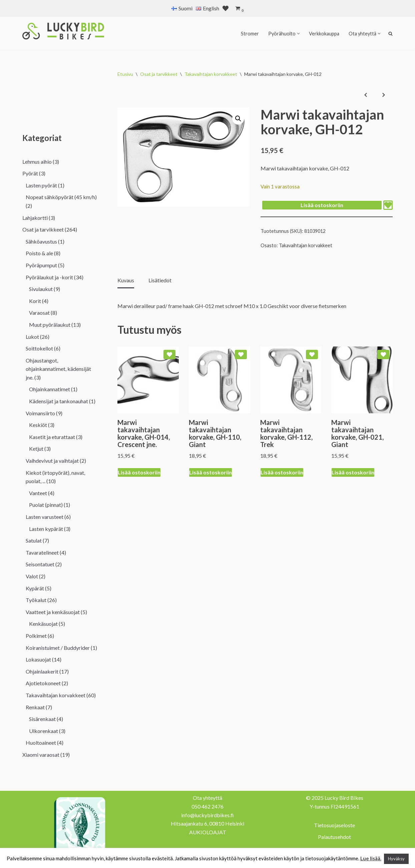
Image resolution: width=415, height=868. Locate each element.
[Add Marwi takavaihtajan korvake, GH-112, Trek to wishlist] (312, 354)
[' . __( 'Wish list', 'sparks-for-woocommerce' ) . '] (226, 8)
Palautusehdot (334, 837)
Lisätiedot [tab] (160, 280)
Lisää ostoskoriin (322, 205)
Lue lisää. (371, 858)
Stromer (250, 34)
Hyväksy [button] (396, 859)
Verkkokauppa (324, 34)
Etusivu (125, 74)
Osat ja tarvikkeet (159, 74)
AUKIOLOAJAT (208, 832)
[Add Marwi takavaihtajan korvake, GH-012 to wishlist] (388, 205)
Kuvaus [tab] (126, 280)
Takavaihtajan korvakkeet (211, 74)
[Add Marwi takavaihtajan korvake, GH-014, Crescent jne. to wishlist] (169, 354)
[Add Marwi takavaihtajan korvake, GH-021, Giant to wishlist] (383, 354)
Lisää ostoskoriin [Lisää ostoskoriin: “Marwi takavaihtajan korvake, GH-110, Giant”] (211, 472)
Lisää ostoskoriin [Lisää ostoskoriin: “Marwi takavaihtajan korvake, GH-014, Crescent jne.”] (139, 472)
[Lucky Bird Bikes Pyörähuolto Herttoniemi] (63, 31)
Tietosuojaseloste (334, 825)
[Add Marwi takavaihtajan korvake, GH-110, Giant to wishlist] (241, 354)
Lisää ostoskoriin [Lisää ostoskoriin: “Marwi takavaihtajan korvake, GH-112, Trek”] (282, 472)
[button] (298, 34)
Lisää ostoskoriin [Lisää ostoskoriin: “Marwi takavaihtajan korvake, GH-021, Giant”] (353, 472)
